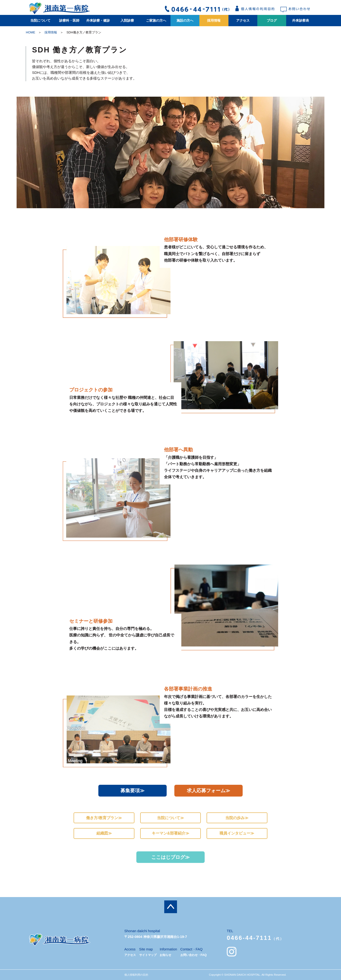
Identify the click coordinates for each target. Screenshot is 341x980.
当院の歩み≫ (237, 818)
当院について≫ (170, 818)
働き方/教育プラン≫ (104, 818)
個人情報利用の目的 (136, 975)
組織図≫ (104, 833)
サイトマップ (148, 955)
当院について (40, 20)
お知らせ (165, 955)
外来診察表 (301, 20)
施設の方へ (185, 20)
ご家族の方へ (156, 20)
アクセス (243, 20)
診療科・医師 (69, 20)
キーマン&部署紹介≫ (170, 833)
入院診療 (127, 20)
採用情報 (214, 20)
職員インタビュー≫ (237, 833)
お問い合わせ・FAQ (194, 955)
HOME (30, 32)
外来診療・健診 (98, 20)
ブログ (272, 20)
